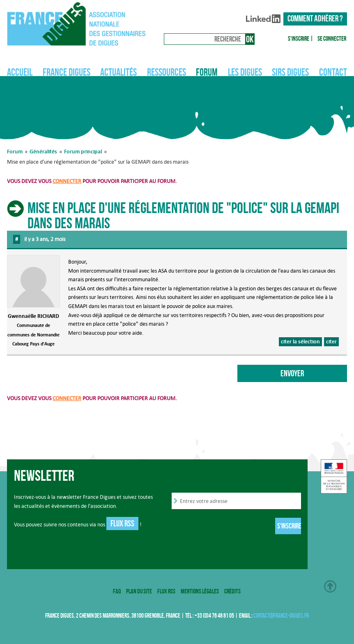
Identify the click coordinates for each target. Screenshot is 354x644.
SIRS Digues (290, 72)
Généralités (43, 151)
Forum (207, 72)
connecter (67, 181)
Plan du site (139, 591)
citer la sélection (300, 341)
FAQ (117, 591)
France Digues (67, 72)
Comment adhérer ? (315, 19)
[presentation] (234, 527)
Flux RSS (122, 524)
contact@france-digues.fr (281, 615)
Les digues (245, 72)
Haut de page (330, 586)
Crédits (232, 591)
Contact (333, 72)
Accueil (20, 72)
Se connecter (332, 38)
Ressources (167, 72)
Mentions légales (200, 591)
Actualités (118, 72)
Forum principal (83, 151)
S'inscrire (299, 38)
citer (331, 341)
